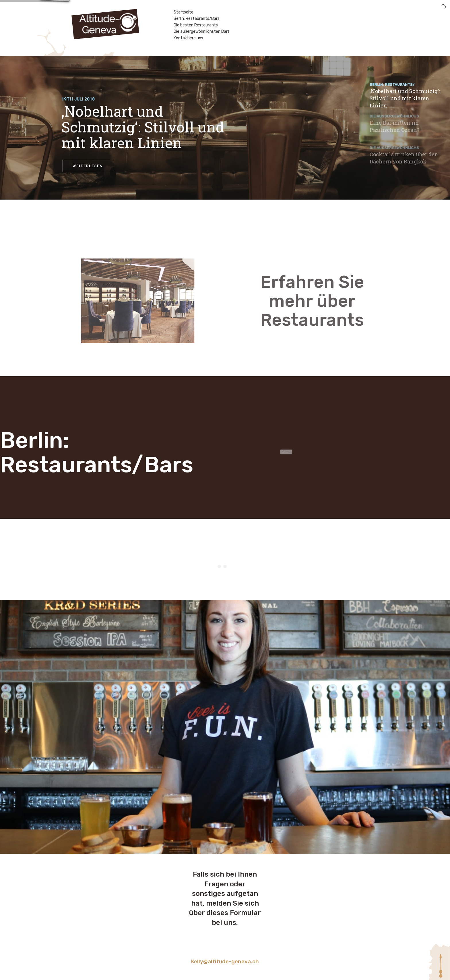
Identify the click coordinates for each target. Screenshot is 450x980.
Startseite (184, 12)
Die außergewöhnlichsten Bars (202, 31)
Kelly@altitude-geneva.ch (225, 962)
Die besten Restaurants (196, 25)
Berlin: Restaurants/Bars (197, 19)
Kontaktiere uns (188, 38)
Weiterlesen (278, 452)
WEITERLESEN (88, 166)
